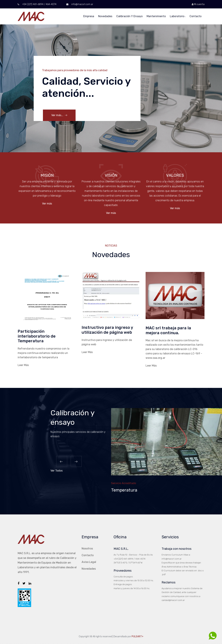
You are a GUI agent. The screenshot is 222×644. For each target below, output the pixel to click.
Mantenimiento (156, 16)
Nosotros (87, 549)
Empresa (89, 16)
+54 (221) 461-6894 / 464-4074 (37, 4)
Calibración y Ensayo (129, 16)
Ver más (47, 204)
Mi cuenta (198, 4)
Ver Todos (57, 471)
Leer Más (23, 365)
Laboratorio (178, 16)
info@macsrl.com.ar (80, 4)
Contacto (195, 16)
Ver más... (59, 115)
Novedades (105, 16)
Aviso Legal (89, 562)
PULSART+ (138, 636)
